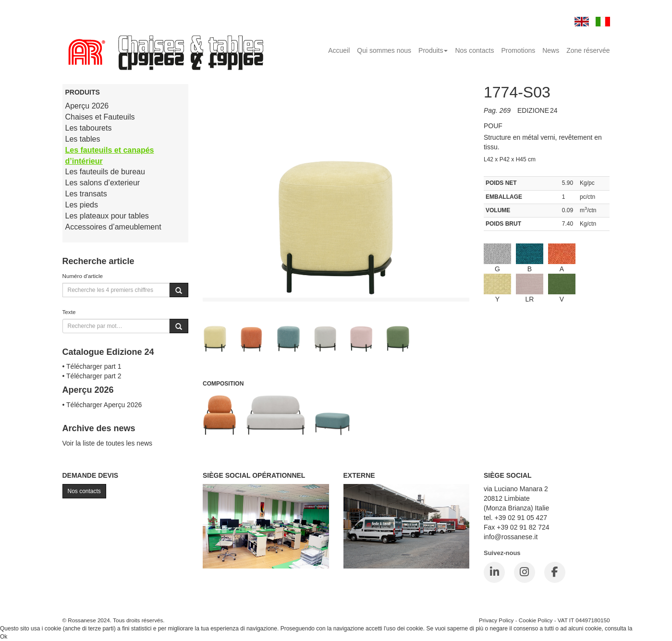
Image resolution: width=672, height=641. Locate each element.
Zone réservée (588, 50)
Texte (69, 312)
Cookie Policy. (652, 629)
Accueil (339, 50)
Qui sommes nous (384, 50)
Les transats (86, 194)
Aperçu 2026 (87, 106)
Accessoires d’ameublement (113, 227)
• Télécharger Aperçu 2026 (102, 405)
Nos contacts (474, 50)
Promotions (518, 50)
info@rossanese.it (511, 537)
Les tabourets (89, 128)
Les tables (83, 139)
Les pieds (82, 205)
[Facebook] (555, 572)
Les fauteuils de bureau (105, 172)
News (551, 50)
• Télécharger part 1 (92, 366)
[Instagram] (525, 572)
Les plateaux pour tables (107, 216)
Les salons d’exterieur (103, 183)
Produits (433, 50)
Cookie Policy (536, 620)
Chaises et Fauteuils (100, 117)
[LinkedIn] (494, 572)
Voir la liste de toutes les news (108, 443)
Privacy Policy (496, 620)
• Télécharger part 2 (92, 376)
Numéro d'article (83, 276)
